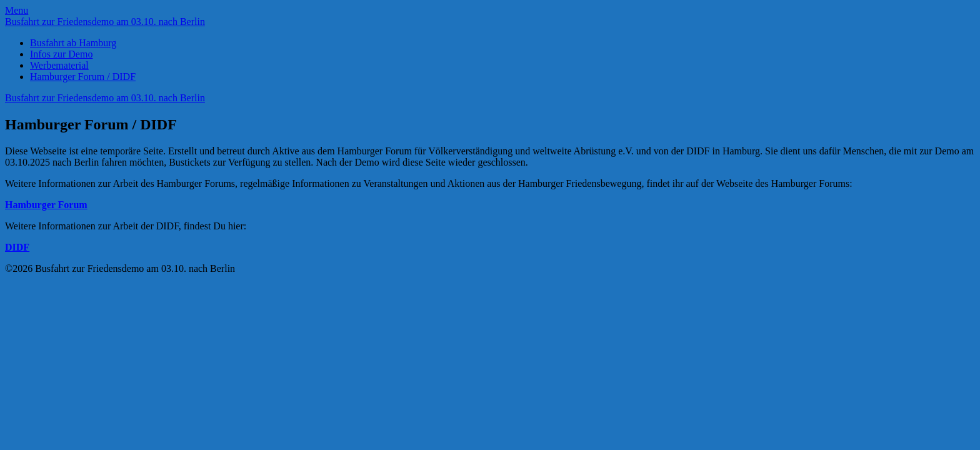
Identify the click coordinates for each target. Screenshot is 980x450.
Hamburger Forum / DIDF (83, 77)
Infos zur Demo (61, 54)
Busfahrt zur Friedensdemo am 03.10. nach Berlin (105, 22)
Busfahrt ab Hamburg (73, 43)
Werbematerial (59, 65)
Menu (17, 10)
